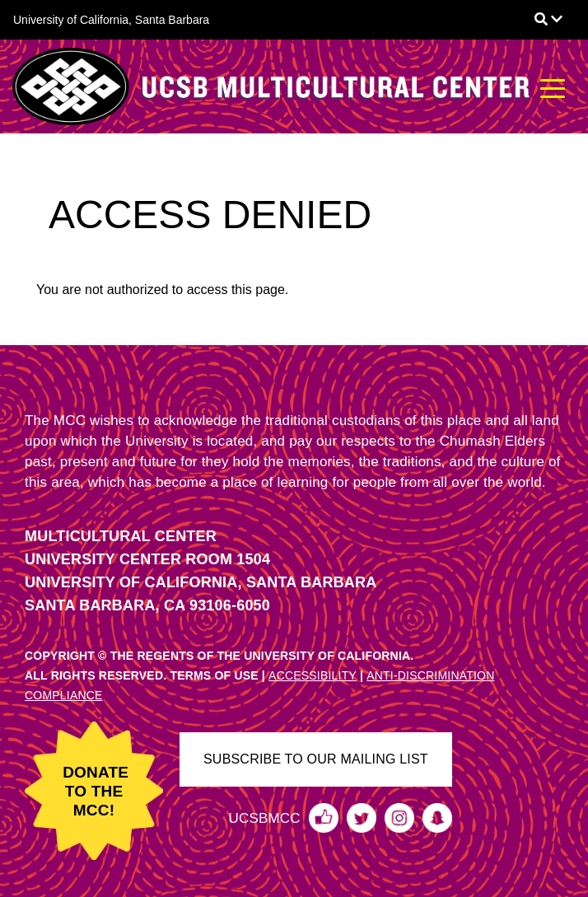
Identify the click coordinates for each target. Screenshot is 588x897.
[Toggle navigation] (553, 86)
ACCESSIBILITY (313, 675)
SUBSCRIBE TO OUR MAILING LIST (316, 759)
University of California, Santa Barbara (111, 20)
